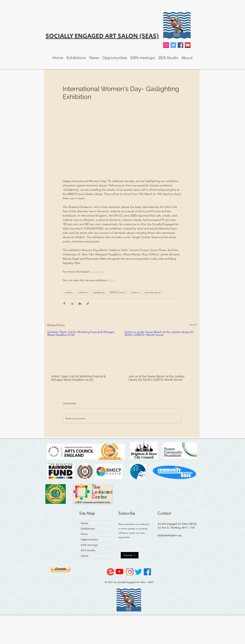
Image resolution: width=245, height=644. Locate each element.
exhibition (83, 292)
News (84, 534)
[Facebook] (180, 45)
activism (69, 292)
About (85, 556)
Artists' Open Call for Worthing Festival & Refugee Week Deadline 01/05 (78, 378)
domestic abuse (153, 292)
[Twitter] (173, 45)
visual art (135, 292)
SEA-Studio (88, 550)
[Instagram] (166, 45)
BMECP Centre (118, 292)
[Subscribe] (130, 555)
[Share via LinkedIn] (80, 303)
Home (85, 523)
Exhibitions (88, 529)
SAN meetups (89, 545)
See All (193, 325)
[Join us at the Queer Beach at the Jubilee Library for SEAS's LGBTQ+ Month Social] (160, 351)
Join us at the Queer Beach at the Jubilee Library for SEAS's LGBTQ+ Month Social (156, 378)
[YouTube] (188, 45)
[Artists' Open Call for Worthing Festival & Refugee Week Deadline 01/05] (83, 351)
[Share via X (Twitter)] (72, 303)
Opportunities (89, 539)
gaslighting (99, 292)
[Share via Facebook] (64, 303)
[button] (76, 58)
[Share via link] (88, 303)
